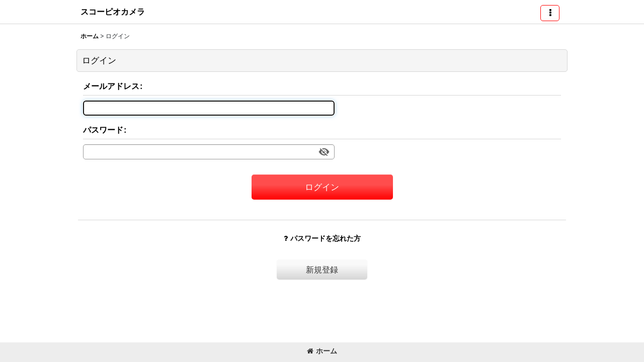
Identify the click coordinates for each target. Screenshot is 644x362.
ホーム (322, 351)
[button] (550, 13)
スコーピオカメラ (113, 12)
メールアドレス (111, 86)
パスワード (103, 130)
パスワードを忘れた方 (322, 238)
